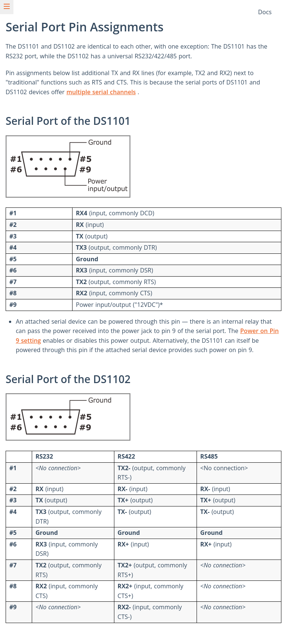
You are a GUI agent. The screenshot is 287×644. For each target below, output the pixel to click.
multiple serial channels (101, 92)
